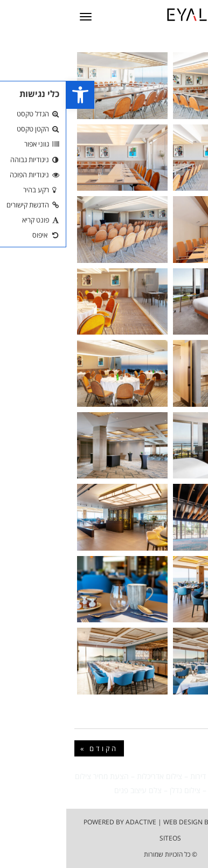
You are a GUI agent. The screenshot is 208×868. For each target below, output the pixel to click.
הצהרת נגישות (172, 822)
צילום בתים (183, 776)
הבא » (180, 748)
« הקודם (33, 748)
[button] (14, 95)
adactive (75, 822)
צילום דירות (141, 776)
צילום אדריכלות (93, 776)
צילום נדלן (119, 790)
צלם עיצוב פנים (72, 790)
